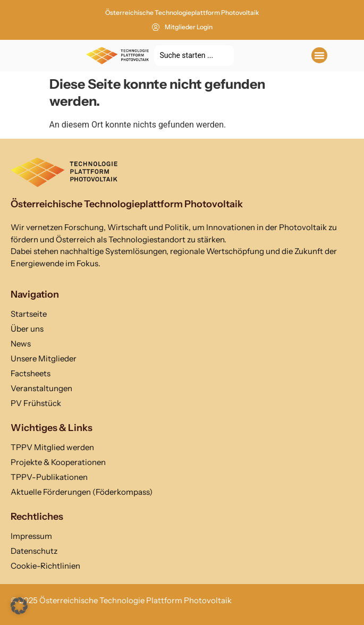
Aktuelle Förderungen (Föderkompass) (82, 492)
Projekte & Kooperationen (58, 462)
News (21, 344)
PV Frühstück (36, 403)
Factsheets (31, 373)
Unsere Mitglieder (44, 358)
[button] (319, 55)
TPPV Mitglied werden (52, 447)
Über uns (27, 329)
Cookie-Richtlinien (45, 566)
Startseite (29, 314)
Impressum (31, 536)
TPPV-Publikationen (49, 477)
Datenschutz (34, 551)
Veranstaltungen (41, 388)
